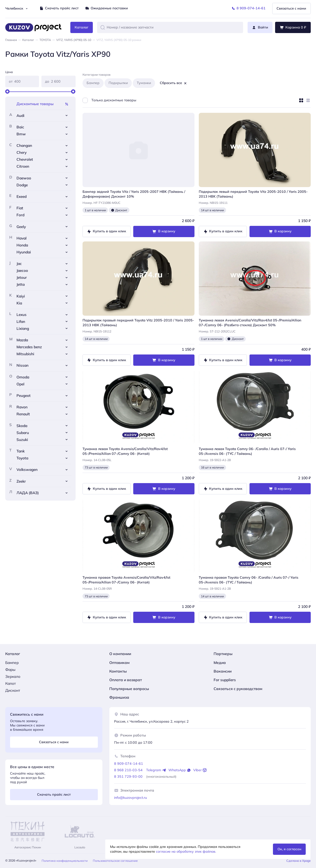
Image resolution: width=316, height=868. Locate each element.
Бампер (93, 83)
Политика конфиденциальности (65, 861)
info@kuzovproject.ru (130, 798)
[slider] (7, 91)
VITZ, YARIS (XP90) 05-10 (74, 40)
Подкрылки (118, 83)
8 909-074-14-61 (129, 764)
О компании (120, 654)
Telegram (156, 770)
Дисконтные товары (43, 104)
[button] (103, 27)
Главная (11, 40)
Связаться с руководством (238, 689)
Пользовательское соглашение (115, 861)
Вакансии (223, 671)
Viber (200, 770)
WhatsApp (180, 770)
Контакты (118, 671)
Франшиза (119, 697)
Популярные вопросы (129, 689)
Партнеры (223, 654)
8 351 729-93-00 (128, 777)
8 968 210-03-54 (128, 770)
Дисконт (13, 690)
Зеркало (13, 676)
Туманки (144, 83)
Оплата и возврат (126, 680)
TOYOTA (45, 40)
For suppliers (225, 680)
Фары (10, 669)
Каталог (28, 40)
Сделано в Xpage (299, 861)
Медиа (220, 662)
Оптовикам (119, 662)
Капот (11, 683)
